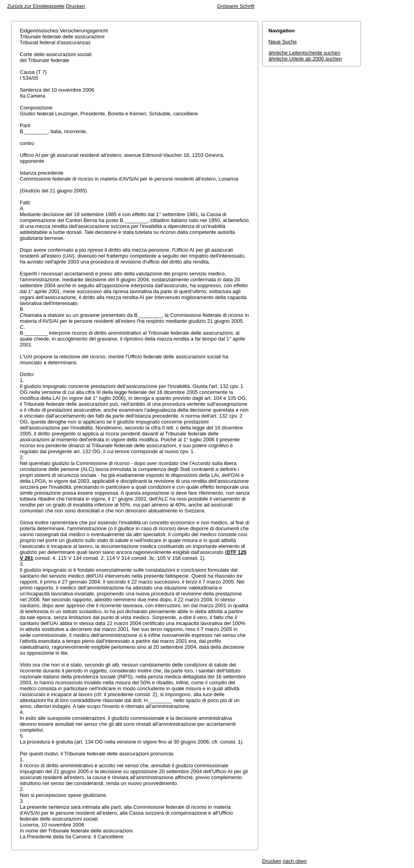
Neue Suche (283, 42)
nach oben (295, 861)
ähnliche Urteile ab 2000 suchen (305, 59)
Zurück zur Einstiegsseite (36, 6)
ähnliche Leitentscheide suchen (304, 53)
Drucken (76, 6)
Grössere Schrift (236, 6)
